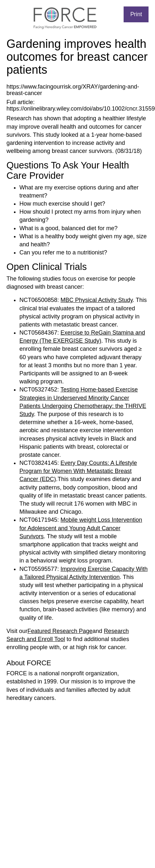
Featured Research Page (60, 631)
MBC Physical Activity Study (97, 300)
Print (136, 14)
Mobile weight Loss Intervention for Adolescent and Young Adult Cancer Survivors (81, 528)
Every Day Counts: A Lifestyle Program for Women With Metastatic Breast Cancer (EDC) (78, 471)
